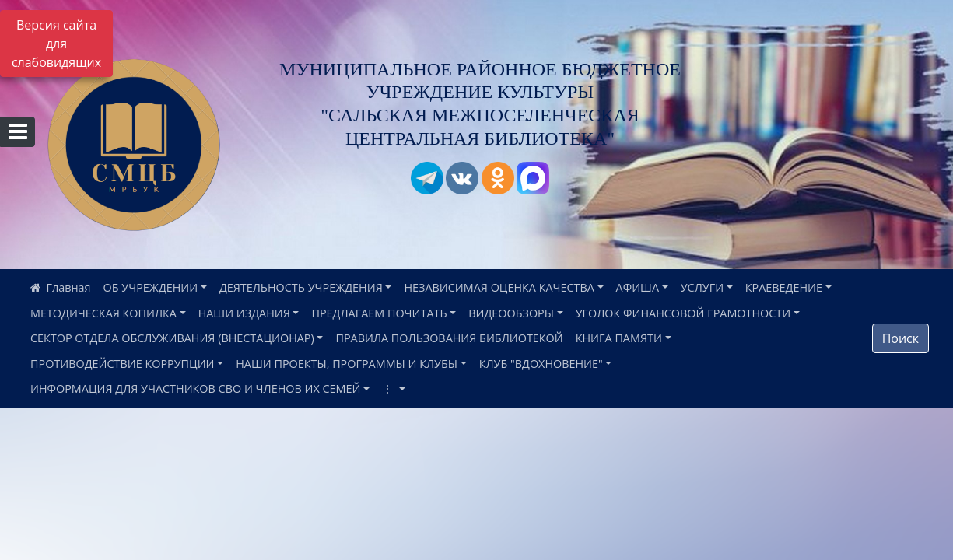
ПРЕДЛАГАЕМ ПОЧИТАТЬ (379, 313)
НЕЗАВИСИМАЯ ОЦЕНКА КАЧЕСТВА (499, 287)
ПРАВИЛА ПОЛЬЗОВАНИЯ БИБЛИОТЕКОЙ (449, 338)
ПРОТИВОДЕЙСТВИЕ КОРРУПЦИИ (123, 364)
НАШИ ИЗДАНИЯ (244, 313)
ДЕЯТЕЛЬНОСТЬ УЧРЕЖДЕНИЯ (301, 287)
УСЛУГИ (702, 287)
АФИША (638, 287)
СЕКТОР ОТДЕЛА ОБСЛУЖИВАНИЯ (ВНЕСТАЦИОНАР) (172, 338)
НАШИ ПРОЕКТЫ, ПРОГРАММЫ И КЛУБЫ (347, 364)
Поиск (900, 338)
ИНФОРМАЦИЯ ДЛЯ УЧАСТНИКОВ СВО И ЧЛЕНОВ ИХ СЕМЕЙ (195, 388)
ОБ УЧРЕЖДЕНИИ (151, 287)
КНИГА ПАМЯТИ (619, 338)
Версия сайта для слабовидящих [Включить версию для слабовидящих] (56, 44)
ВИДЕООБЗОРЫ (511, 313)
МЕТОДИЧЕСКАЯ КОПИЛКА (103, 313)
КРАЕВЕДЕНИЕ (784, 287)
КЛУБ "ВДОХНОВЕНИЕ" (541, 364)
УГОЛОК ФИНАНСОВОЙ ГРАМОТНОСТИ (683, 313)
